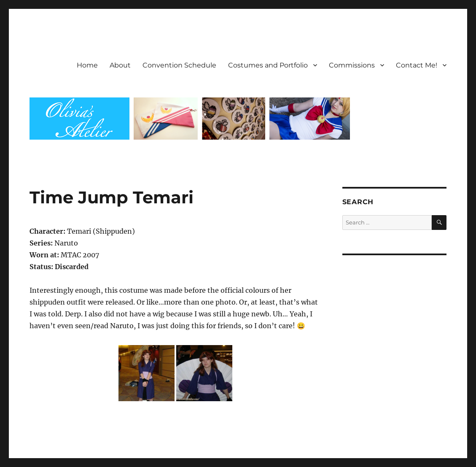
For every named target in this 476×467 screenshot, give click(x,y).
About (120, 65)
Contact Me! (417, 65)
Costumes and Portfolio (268, 65)
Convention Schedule (179, 65)
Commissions (352, 65)
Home (87, 65)
